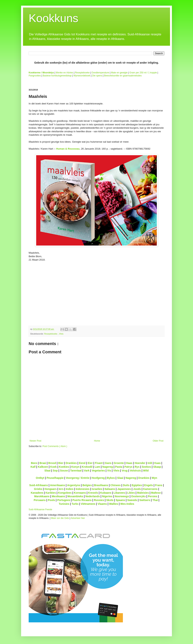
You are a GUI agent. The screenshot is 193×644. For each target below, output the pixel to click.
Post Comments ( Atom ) (55, 446)
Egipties (137, 485)
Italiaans (110, 489)
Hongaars (51, 489)
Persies (153, 496)
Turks (75, 504)
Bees (34, 463)
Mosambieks (75, 496)
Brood (52, 463)
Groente (119, 463)
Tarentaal (76, 471)
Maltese (156, 493)
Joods (137, 489)
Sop (55, 471)
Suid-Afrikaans (39, 485)
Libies (131, 493)
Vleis (61, 334)
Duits (126, 485)
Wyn (154, 478)
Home (97, 441)
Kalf (33, 467)
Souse (64, 471)
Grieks (38, 489)
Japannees (124, 489)
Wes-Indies (127, 504)
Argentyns (74, 485)
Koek (54, 467)
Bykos (111, 478)
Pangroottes (35, 76)
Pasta (119, 467)
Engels (149, 485)
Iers (61, 489)
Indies (70, 489)
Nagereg (108, 467)
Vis (109, 471)
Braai (43, 463)
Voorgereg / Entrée (78, 478)
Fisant (99, 463)
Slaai (47, 471)
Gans (108, 463)
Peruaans (40, 500)
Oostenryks (138, 496)
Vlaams (102, 504)
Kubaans (106, 493)
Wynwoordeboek (82, 76)
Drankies (71, 463)
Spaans (120, 500)
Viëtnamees (88, 504)
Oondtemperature (100, 73)
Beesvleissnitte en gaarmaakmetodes (123, 76)
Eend (82, 463)
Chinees (116, 485)
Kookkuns (54, 18)
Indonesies (82, 489)
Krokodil (87, 467)
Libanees (119, 493)
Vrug (124, 471)
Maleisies (143, 493)
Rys (137, 467)
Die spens (97, 76)
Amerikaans (57, 485)
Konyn (75, 467)
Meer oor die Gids (60, 518)
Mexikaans (58, 496)
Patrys (128, 467)
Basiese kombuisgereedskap (57, 76)
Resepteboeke (82, 73)
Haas (129, 463)
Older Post (158, 441)
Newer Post (35, 441)
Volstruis (135, 471)
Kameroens (150, 489)
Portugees (64, 500)
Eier (90, 463)
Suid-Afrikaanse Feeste (40, 509)
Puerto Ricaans (82, 500)
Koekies (64, 467)
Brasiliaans (101, 485)
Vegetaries (98, 471)
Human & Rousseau (68, 149)
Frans (159, 485)
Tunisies (64, 504)
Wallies (114, 504)
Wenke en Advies (65, 73)
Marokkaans (42, 496)
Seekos (146, 467)
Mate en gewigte (119, 73)
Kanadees (37, 493)
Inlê (150, 463)
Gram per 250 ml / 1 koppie (143, 73)
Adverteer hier (78, 518)
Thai (155, 500)
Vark (87, 471)
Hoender (140, 463)
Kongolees (65, 493)
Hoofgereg (98, 478)
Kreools (93, 493)
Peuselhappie (55, 478)
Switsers (145, 500)
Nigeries (107, 496)
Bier (61, 463)
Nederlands (93, 496)
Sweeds (132, 500)
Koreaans (80, 493)
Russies (99, 500)
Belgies (87, 485)
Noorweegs (122, 496)
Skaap (157, 467)
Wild (146, 471)
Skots (110, 500)
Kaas (158, 463)
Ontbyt (40, 478)
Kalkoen (43, 467)
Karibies (51, 493)
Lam (97, 467)
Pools (51, 500)
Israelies (97, 489)
